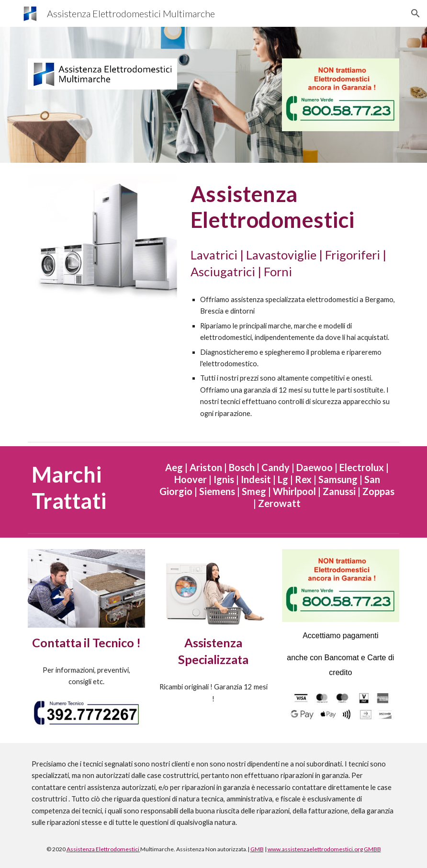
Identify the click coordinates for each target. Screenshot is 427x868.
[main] (293, 207)
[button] (416, 13)
